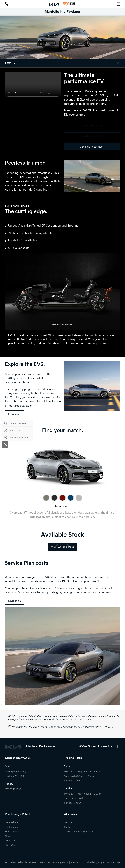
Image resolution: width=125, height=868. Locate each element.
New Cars (10, 836)
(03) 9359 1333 (13, 789)
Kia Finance (11, 827)
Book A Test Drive (92, 126)
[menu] (118, 4)
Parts (67, 827)
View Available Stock (92, 136)
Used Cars (11, 845)
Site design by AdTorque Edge (103, 863)
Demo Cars (11, 841)
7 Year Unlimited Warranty (79, 832)
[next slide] (68, 546)
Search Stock (12, 832)
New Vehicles (12, 823)
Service (68, 823)
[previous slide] (57, 546)
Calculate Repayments (92, 147)
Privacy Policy (61, 863)
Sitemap (75, 863)
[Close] (5, 445)
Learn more (15, 414)
